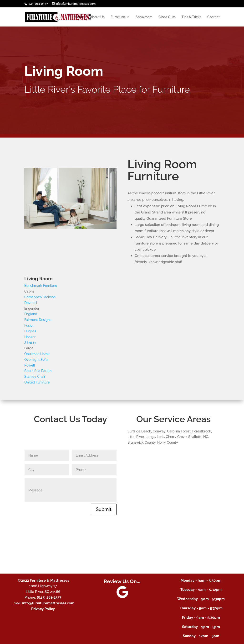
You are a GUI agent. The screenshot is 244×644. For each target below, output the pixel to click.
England (31, 314)
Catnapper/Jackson (40, 297)
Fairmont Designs (38, 320)
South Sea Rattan (38, 371)
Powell (30, 365)
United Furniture (37, 382)
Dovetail (31, 303)
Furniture (118, 17)
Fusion (29, 325)
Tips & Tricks (191, 17)
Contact (213, 17)
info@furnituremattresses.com (48, 603)
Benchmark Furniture (41, 286)
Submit (104, 509)
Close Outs (167, 17)
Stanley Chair (35, 377)
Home (79, 17)
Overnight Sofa (36, 360)
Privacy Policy (43, 609)
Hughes (30, 331)
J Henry (30, 342)
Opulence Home (37, 354)
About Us (97, 17)
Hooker (30, 337)
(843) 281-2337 (38, 4)
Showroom (144, 17)
